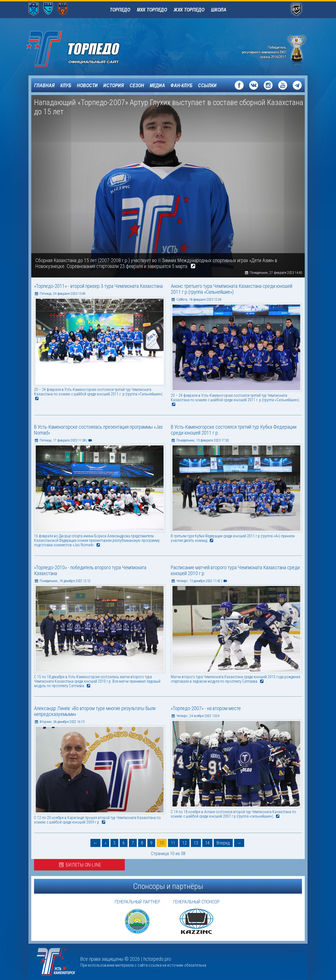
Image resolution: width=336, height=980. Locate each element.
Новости (87, 85)
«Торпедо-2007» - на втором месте (206, 708)
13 (196, 843)
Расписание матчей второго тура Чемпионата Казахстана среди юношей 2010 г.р (235, 570)
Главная (44, 85)
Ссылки (207, 85)
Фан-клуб (181, 85)
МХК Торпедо (152, 10)
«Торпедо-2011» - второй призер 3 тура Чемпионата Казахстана (98, 286)
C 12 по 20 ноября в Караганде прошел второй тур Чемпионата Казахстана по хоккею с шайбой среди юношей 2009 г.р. (97, 820)
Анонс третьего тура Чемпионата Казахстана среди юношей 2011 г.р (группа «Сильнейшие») (231, 289)
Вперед (223, 843)
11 (173, 843)
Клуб (66, 85)
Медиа (157, 85)
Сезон (137, 85)
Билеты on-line (79, 865)
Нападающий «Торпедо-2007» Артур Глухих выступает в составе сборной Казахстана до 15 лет (169, 107)
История (114, 85)
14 (207, 843)
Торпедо (120, 10)
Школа (219, 10)
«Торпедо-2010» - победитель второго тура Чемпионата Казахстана (90, 570)
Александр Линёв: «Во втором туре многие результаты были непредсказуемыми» (95, 711)
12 (184, 843)
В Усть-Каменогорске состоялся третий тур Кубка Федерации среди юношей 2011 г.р (234, 430)
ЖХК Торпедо (189, 10)
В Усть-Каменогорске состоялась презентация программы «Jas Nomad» (98, 430)
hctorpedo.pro (157, 959)
